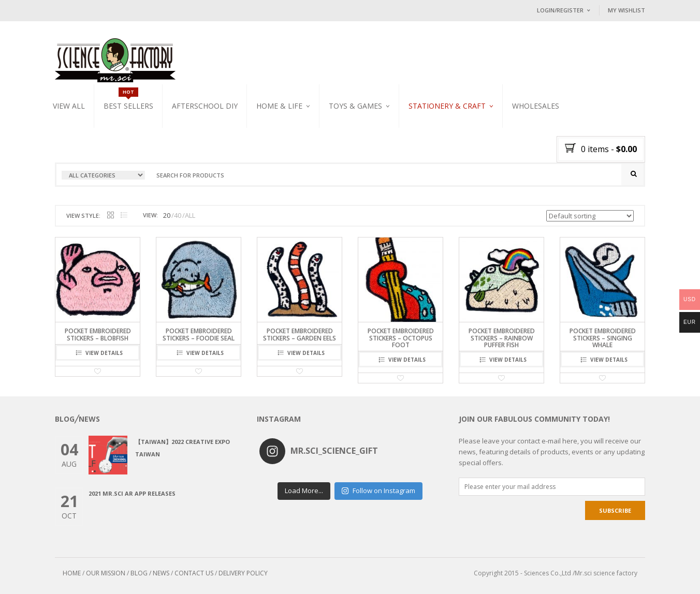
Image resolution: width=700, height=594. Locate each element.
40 (178, 215)
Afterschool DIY (205, 106)
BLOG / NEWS (150, 573)
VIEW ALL (69, 106)
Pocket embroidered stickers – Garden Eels (300, 334)
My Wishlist (626, 10)
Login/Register (560, 10)
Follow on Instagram (378, 491)
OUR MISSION (106, 573)
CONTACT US (194, 573)
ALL (190, 215)
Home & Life (279, 106)
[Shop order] (590, 216)
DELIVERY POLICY (243, 573)
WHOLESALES (536, 106)
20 (167, 215)
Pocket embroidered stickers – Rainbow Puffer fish (502, 338)
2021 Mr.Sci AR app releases (132, 493)
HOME (72, 573)
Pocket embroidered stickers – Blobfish (98, 334)
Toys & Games (355, 106)
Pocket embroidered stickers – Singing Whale (603, 338)
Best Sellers (128, 106)
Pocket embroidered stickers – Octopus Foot (401, 338)
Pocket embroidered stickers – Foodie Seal (199, 334)
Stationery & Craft (447, 106)
